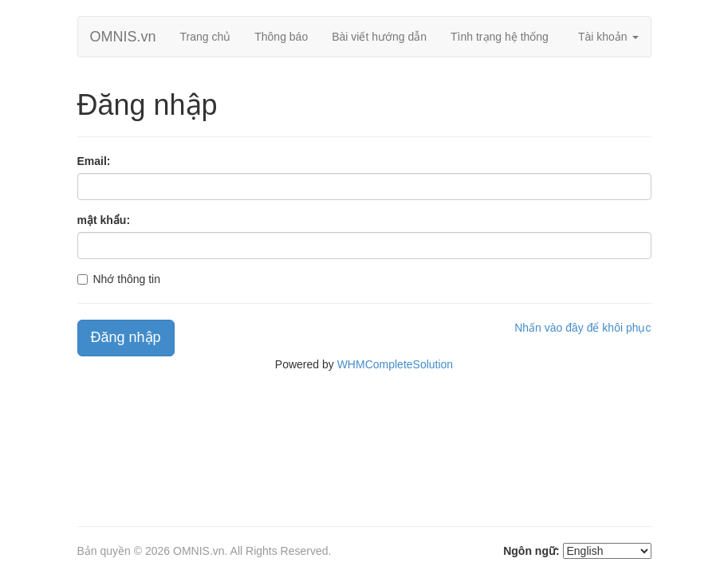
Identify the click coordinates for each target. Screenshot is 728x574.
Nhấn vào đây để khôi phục (582, 328)
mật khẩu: (104, 220)
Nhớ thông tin (127, 279)
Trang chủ (206, 37)
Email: (94, 161)
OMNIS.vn (123, 37)
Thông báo (281, 37)
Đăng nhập (126, 337)
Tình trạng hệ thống (500, 37)
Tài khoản (608, 37)
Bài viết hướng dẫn (379, 37)
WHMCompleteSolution (395, 364)
